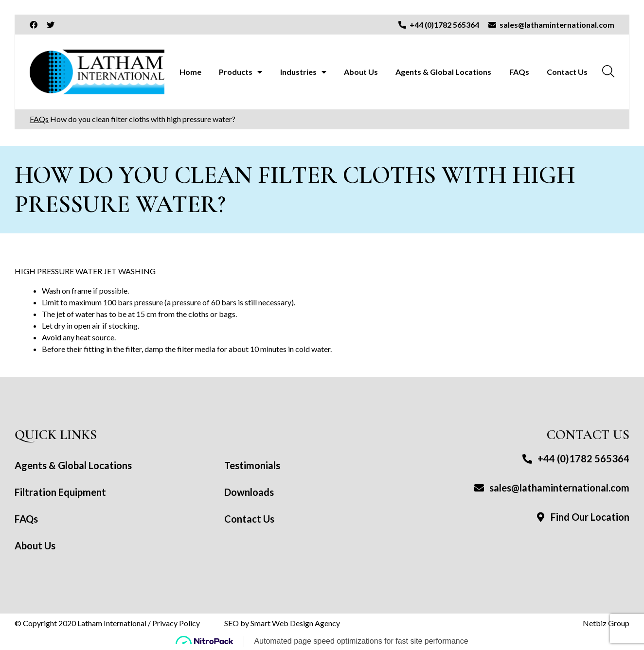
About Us (361, 72)
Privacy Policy (176, 623)
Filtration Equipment (60, 492)
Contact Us (567, 72)
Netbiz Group (606, 623)
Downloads (249, 492)
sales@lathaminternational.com (551, 488)
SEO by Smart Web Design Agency (282, 623)
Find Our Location (582, 517)
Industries (298, 72)
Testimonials (252, 465)
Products (236, 72)
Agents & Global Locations (443, 72)
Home (190, 72)
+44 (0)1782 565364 (575, 458)
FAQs (519, 72)
